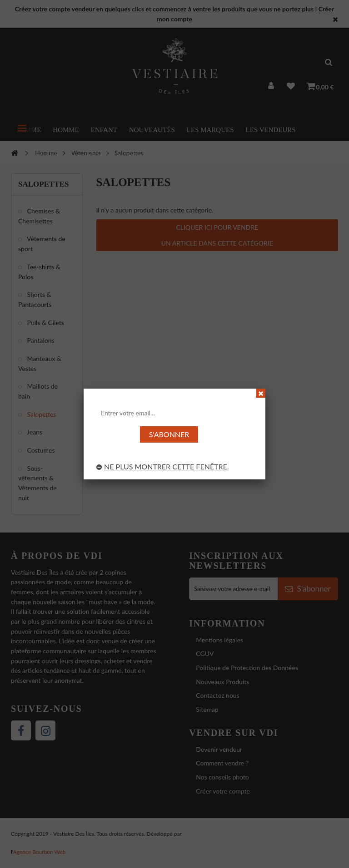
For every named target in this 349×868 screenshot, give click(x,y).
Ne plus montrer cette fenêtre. (163, 466)
